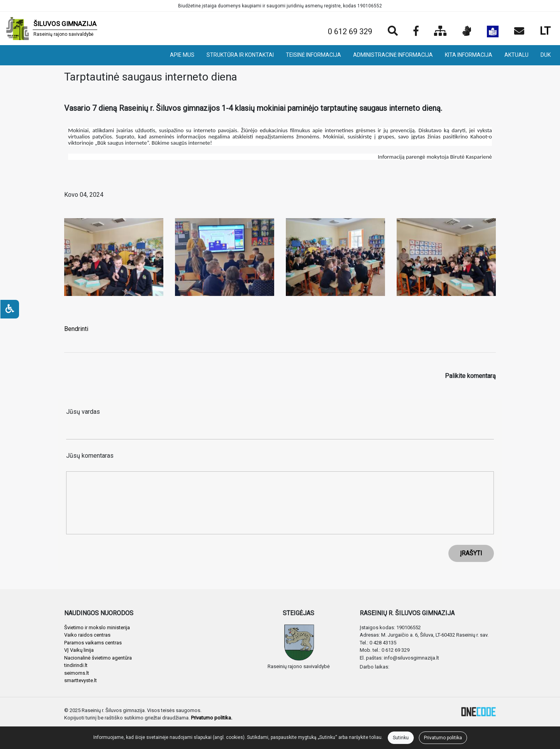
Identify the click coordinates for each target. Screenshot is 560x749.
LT (545, 31)
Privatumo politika (443, 738)
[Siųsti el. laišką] (519, 31)
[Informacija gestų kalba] (467, 31)
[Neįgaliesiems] (10, 309)
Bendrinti (76, 329)
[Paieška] (393, 31)
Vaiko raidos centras (87, 635)
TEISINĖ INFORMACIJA (313, 55)
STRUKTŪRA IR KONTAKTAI (240, 55)
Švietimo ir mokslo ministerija (97, 627)
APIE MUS (182, 55)
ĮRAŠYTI (471, 553)
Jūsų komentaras (90, 456)
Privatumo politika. (212, 718)
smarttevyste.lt (80, 680)
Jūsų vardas (83, 412)
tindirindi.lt (76, 665)
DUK (546, 55)
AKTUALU (516, 55)
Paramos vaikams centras (93, 643)
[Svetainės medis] (440, 31)
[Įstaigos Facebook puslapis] (416, 31)
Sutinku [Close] (401, 738)
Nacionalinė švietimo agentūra (98, 658)
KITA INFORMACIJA (469, 55)
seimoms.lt (77, 673)
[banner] (52, 28)
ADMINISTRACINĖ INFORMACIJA (393, 55)
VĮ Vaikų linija (79, 650)
